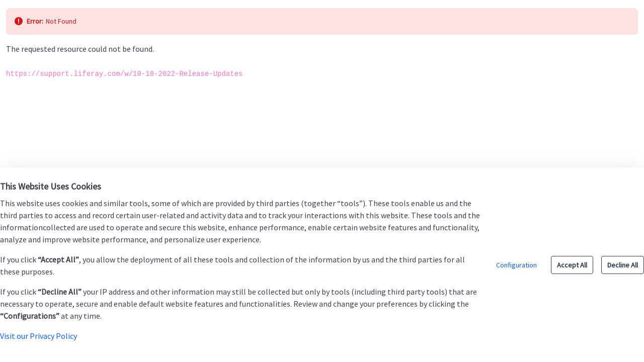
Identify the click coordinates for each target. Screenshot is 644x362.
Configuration (516, 265)
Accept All (572, 265)
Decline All (623, 265)
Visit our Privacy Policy (38, 336)
